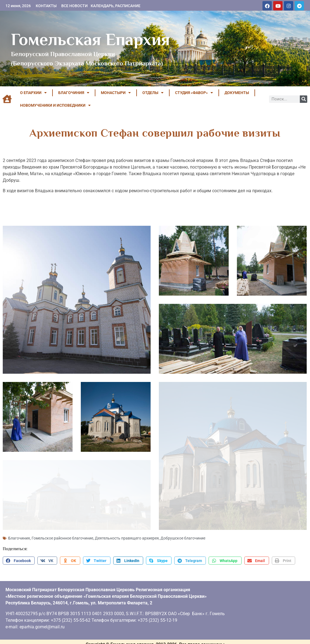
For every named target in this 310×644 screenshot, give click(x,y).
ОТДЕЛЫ (153, 93)
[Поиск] (304, 99)
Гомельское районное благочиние (62, 536)
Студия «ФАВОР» (194, 93)
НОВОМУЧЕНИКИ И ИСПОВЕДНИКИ (55, 105)
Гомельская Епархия (91, 39)
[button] (19, 558)
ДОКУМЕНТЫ (237, 93)
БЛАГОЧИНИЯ (74, 93)
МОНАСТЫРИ (116, 93)
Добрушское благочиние (183, 536)
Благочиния (19, 536)
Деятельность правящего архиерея (127, 536)
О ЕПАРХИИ (33, 93)
